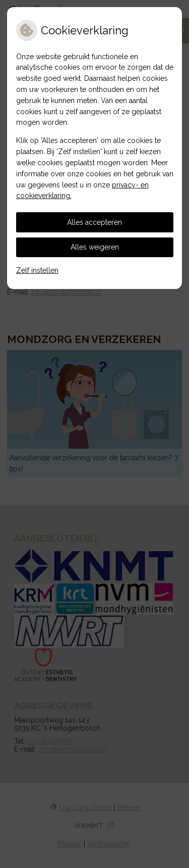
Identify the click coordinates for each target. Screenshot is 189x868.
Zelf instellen (37, 270)
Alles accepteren (94, 222)
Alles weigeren (95, 247)
